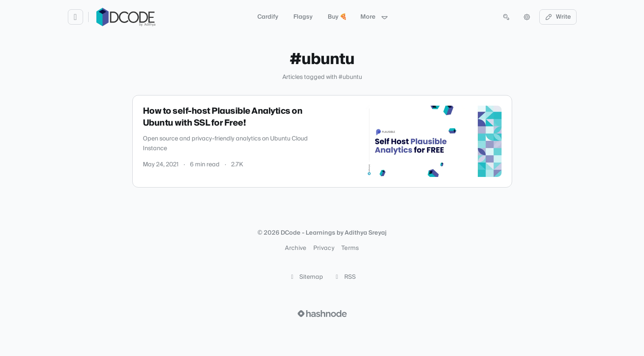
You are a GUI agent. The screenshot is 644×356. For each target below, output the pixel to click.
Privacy (324, 248)
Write (558, 17)
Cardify (268, 17)
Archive (296, 248)
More (374, 17)
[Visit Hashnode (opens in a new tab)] (322, 314)
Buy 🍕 (337, 17)
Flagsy (303, 17)
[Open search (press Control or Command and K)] (506, 17)
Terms (350, 248)
